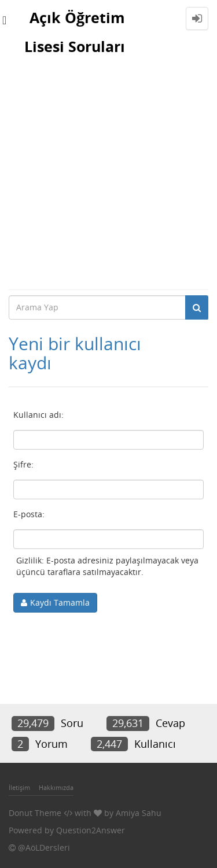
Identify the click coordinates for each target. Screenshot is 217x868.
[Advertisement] (108, 175)
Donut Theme (35, 813)
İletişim (19, 787)
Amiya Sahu (139, 813)
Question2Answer (91, 830)
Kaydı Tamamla (60, 602)
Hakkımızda (56, 787)
